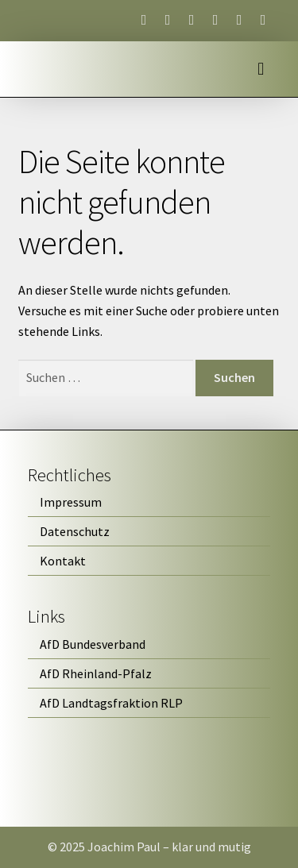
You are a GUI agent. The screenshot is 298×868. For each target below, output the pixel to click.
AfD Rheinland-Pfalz (96, 673)
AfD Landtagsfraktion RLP (111, 703)
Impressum (71, 502)
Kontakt (63, 561)
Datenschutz (75, 531)
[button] (261, 69)
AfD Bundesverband (93, 644)
